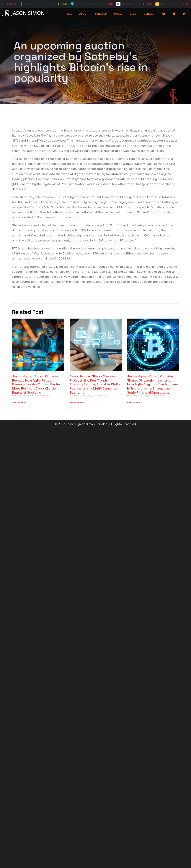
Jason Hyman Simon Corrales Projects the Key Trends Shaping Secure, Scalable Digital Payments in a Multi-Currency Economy (95, 384)
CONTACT (150, 14)
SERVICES (101, 14)
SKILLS (118, 14)
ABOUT (83, 14)
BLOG (133, 14)
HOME (68, 14)
